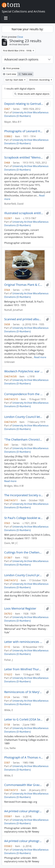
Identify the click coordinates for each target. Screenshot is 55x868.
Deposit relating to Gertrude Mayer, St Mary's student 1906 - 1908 (24, 104)
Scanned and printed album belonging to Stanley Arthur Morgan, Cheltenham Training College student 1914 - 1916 (24, 319)
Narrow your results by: (27, 29)
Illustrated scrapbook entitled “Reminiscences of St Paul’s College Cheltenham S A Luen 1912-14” (24, 213)
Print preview (11, 68)
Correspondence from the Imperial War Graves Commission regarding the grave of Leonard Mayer (24, 394)
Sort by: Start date (15, 80)
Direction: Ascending (40, 80)
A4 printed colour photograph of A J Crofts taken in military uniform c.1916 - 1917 (24, 811)
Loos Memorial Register (20, 609)
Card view (10, 74)
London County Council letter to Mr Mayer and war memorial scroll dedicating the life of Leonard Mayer (24, 417)
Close (20, 37)
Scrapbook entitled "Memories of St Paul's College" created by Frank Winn (24, 157)
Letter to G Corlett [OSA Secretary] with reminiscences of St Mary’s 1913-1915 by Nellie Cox (24, 719)
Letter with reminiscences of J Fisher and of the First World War (24, 642)
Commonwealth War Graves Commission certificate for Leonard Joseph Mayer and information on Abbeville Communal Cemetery (24, 785)
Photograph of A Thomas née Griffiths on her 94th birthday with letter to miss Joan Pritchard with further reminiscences (24, 757)
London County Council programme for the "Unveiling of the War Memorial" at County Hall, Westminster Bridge (24, 575)
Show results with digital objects (32, 94)
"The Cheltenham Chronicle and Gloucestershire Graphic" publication (24, 440)
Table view (25, 74)
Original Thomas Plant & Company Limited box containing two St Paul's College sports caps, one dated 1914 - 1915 (24, 285)
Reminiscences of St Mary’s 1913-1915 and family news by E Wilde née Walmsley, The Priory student (24, 692)
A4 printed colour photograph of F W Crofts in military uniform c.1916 (24, 841)
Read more (40, 357)
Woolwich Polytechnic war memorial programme (24, 371)
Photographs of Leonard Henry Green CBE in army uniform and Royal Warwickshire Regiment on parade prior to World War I (24, 131)
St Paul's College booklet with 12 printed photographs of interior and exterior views (24, 518)
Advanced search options (21, 59)
